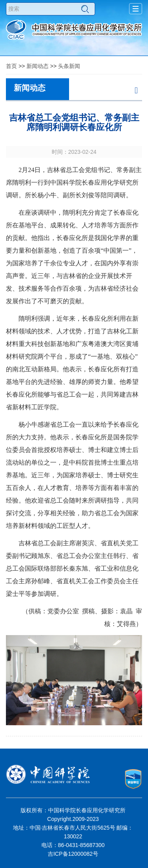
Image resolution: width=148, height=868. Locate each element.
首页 (11, 66)
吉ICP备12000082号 (73, 854)
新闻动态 (37, 66)
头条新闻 (69, 66)
